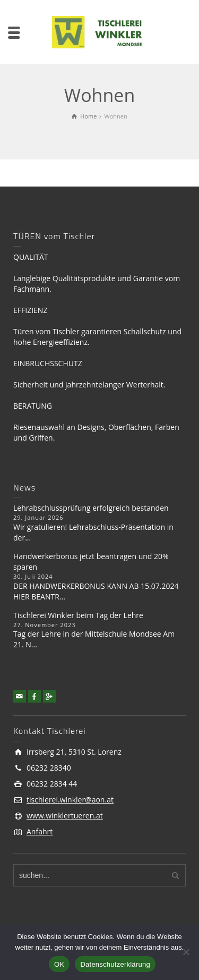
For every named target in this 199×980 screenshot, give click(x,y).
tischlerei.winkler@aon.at (70, 800)
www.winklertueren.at (65, 816)
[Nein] (186, 952)
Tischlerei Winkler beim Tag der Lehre (78, 615)
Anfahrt (40, 831)
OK (59, 964)
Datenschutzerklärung (115, 964)
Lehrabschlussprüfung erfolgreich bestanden (91, 508)
